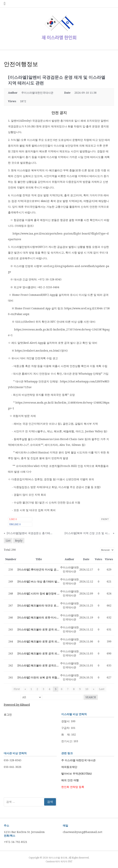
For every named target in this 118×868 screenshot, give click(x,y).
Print (105, 519)
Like (13, 519)
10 (87, 689)
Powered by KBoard (17, 705)
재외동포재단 (69, 767)
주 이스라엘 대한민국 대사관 (78, 760)
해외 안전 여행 (70, 780)
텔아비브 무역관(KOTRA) (77, 774)
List (8, 541)
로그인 (8, 715)
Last (101, 689)
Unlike (15, 524)
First (17, 689)
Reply (19, 541)
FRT (70, 862)
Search (91, 697)
